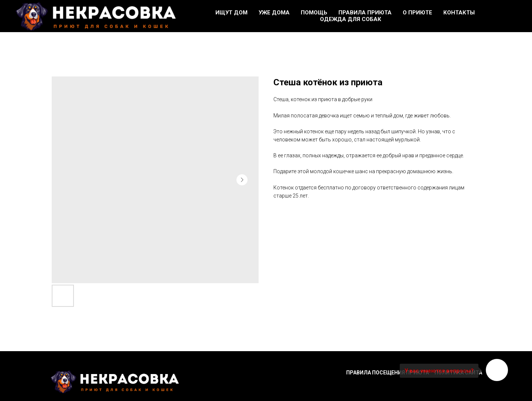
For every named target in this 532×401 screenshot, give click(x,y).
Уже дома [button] (274, 13)
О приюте (417, 13)
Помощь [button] (314, 13)
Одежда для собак (351, 19)
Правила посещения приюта (388, 373)
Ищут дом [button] (231, 13)
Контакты (459, 13)
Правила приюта (365, 13)
